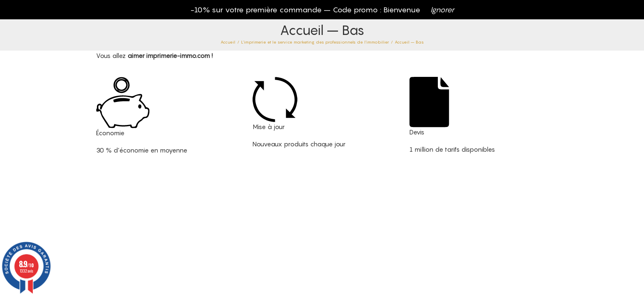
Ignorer (442, 10)
